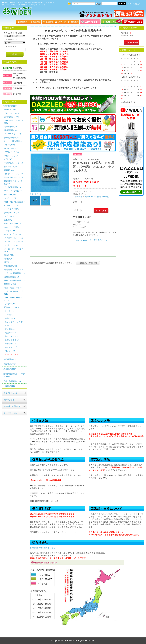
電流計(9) (8, 259)
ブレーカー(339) (12, 113)
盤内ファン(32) (12, 325)
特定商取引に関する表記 (13, 406)
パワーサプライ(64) (13, 234)
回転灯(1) (8, 220)
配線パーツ (90, 197)
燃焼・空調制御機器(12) (15, 280)
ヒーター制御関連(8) (13, 141)
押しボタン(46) (11, 167)
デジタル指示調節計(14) (15, 273)
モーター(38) (10, 304)
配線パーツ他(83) (13, 354)
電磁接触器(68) (11, 127)
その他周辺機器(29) (13, 187)
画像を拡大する (36, 194)
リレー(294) (10, 145)
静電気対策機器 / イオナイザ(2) (14, 375)
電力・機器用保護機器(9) (15, 202)
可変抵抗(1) (10, 315)
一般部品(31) (9, 386)
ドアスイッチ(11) (12, 152)
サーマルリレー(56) (13, 134)
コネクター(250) (12, 227)
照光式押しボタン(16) (14, 177)
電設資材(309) (10, 364)
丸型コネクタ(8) (12, 340)
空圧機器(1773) (10, 359)
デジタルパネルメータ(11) (14, 292)
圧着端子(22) (11, 344)
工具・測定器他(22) (12, 381)
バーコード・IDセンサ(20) (14, 250)
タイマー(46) (10, 194)
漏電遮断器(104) (12, 117)
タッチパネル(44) (12, 213)
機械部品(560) (10, 369)
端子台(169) (10, 351)
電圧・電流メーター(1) (14, 288)
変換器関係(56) (11, 266)
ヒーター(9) (10, 311)
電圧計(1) (8, 262)
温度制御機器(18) (12, 277)
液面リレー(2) (10, 148)
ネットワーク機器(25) (14, 191)
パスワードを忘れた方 (133, 4)
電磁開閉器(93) (11, 130)
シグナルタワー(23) (13, 223)
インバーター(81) (12, 205)
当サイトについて (11, 393)
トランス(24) (10, 231)
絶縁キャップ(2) (12, 347)
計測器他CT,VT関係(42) (15, 270)
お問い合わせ (9, 400)
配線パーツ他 (103, 197)
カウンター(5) (10, 198)
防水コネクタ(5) (12, 336)
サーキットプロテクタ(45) (14, 122)
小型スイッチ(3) (11, 156)
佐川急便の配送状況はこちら (43, 548)
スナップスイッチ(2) (14, 322)
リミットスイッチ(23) (14, 242)
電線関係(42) (11, 329)
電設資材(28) (11, 333)
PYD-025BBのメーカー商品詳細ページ (90, 240)
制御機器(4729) (10, 106)
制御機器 (79, 197)
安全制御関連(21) (12, 138)
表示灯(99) (9, 170)
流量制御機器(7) (11, 284)
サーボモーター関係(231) (13, 299)
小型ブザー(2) (10, 159)
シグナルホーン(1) (12, 216)
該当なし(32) (10, 109)
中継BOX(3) (10, 318)
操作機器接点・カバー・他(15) (15, 182)
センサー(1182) (11, 245)
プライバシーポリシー (12, 413)
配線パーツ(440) (12, 307)
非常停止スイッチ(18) (14, 163)
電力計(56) (9, 255)
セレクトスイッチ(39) (14, 174)
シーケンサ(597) (12, 209)
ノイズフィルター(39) (14, 238)
